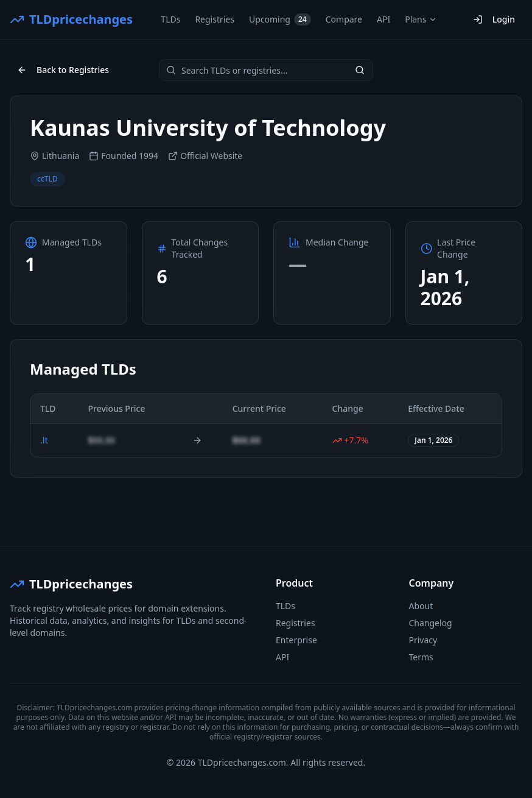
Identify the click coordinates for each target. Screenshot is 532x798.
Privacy (423, 640)
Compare (344, 19)
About (421, 606)
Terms (421, 657)
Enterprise (296, 640)
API (383, 19)
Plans (421, 19)
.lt (44, 440)
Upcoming (280, 19)
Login (494, 19)
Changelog (431, 623)
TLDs (170, 19)
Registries (215, 19)
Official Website (205, 156)
